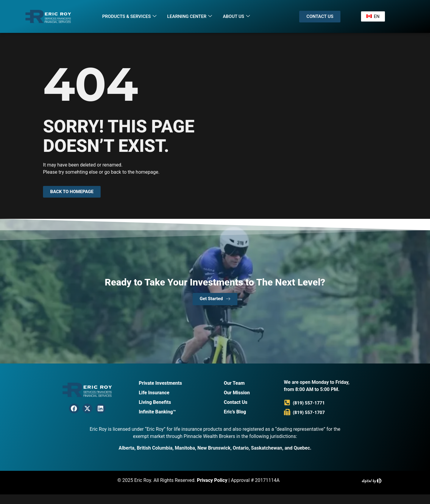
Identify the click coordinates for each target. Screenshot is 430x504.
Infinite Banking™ (157, 412)
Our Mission (237, 393)
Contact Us (235, 402)
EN (373, 16)
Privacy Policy (212, 480)
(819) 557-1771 (309, 403)
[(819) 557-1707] (287, 412)
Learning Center (190, 16)
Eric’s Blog (235, 412)
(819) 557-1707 (309, 413)
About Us (236, 16)
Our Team (234, 383)
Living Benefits (155, 402)
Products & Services (129, 16)
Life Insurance (154, 393)
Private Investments (161, 383)
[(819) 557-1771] (287, 403)
